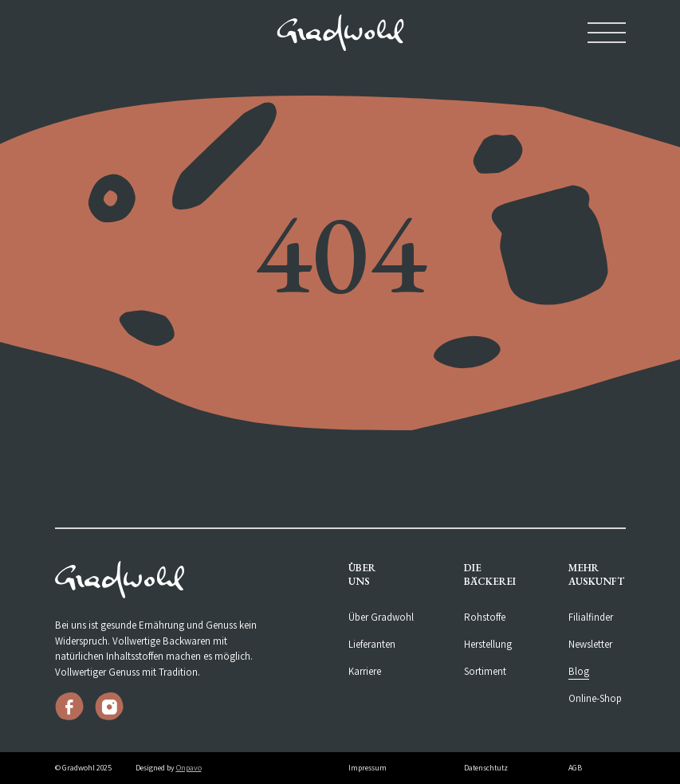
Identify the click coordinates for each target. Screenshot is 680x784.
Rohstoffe (485, 617)
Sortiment (485, 671)
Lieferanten (372, 644)
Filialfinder (591, 617)
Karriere (365, 671)
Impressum (368, 768)
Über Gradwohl (381, 617)
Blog (579, 671)
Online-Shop (595, 698)
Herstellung (488, 644)
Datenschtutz (486, 768)
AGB (575, 768)
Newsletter (590, 644)
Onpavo (189, 768)
